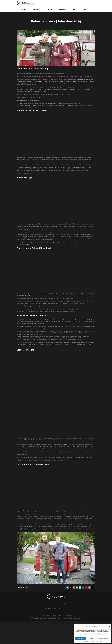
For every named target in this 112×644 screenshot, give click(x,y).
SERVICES (39, 603)
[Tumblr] (64, 608)
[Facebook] (44, 608)
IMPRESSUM (100, 641)
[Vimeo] (48, 608)
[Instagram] (46, 608)
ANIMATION (22, 603)
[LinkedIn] (53, 608)
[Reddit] (68, 608)
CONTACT (61, 603)
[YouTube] (50, 608)
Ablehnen (91, 638)
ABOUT (54, 603)
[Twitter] (57, 608)
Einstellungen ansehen (104, 638)
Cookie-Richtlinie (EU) (88, 603)
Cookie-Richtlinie (86, 641)
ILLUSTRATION (31, 603)
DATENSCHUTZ (93, 641)
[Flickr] (62, 608)
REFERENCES (47, 603)
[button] (109, 626)
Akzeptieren (80, 638)
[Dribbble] (59, 608)
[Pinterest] (66, 608)
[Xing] (55, 608)
